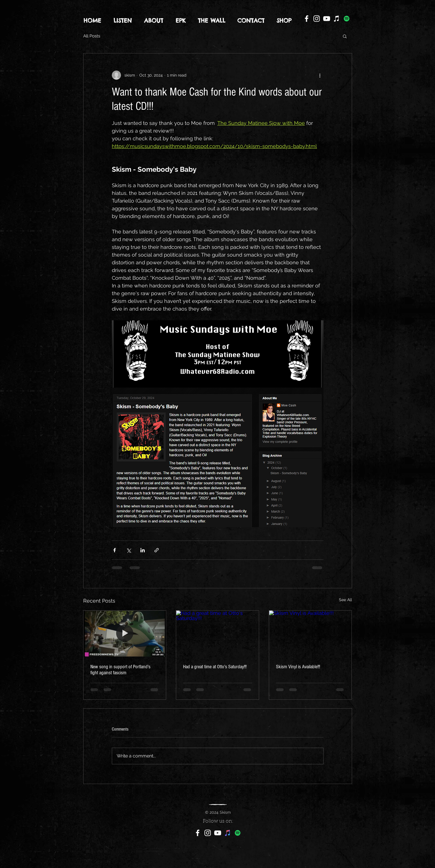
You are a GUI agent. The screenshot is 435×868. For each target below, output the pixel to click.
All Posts (92, 36)
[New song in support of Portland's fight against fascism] (125, 634)
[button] (345, 36)
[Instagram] (317, 19)
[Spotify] (347, 19)
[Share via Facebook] (115, 550)
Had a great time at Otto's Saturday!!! (215, 667)
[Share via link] (157, 550)
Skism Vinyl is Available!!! (298, 667)
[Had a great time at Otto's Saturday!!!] (217, 634)
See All (345, 600)
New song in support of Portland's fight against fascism (120, 670)
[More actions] (320, 75)
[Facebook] (307, 19)
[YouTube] (327, 19)
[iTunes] (337, 19)
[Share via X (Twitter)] (129, 550)
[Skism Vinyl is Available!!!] (310, 634)
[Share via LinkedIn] (143, 550)
